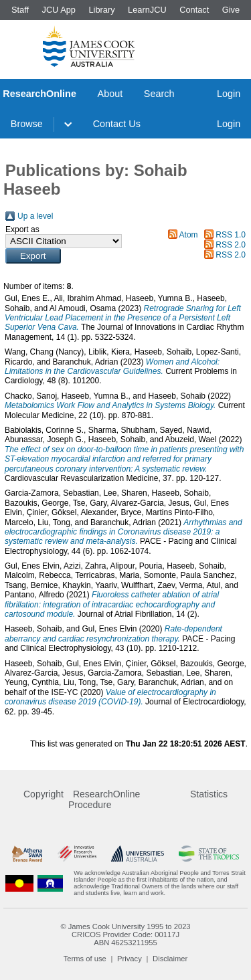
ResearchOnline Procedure (104, 799)
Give (231, 10)
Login (229, 94)
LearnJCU (147, 10)
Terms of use (85, 959)
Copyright (44, 794)
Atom (189, 235)
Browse (27, 124)
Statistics (209, 794)
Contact (194, 10)
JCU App (59, 10)
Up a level (35, 216)
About (110, 94)
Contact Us (117, 124)
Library (101, 10)
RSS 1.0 (231, 235)
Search (159, 94)
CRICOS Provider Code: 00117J (125, 935)
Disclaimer (170, 959)
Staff (20, 10)
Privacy (130, 959)
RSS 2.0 (231, 245)
